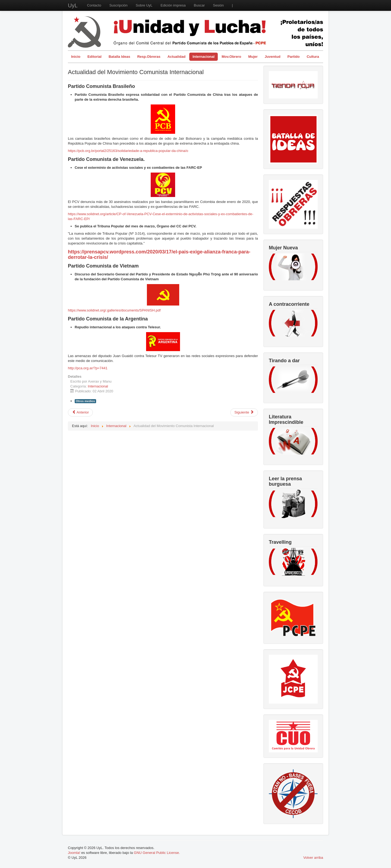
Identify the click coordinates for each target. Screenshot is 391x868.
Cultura (313, 57)
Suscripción (119, 5)
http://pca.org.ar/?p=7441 (88, 368)
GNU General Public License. (157, 853)
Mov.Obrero (231, 57)
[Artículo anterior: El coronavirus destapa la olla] (80, 412)
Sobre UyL (144, 5)
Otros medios (85, 401)
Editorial (94, 57)
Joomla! (74, 853)
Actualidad (176, 57)
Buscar (199, 5)
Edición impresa (173, 5)
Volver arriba (313, 858)
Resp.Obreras (149, 57)
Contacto (94, 5)
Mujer (253, 57)
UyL (73, 5)
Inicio (76, 57)
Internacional (204, 57)
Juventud (273, 57)
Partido (294, 57)
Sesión (218, 5)
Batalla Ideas (119, 57)
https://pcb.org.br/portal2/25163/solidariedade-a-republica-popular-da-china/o (128, 151)
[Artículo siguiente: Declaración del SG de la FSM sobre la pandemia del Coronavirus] (244, 412)
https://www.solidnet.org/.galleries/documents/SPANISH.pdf (114, 310)
